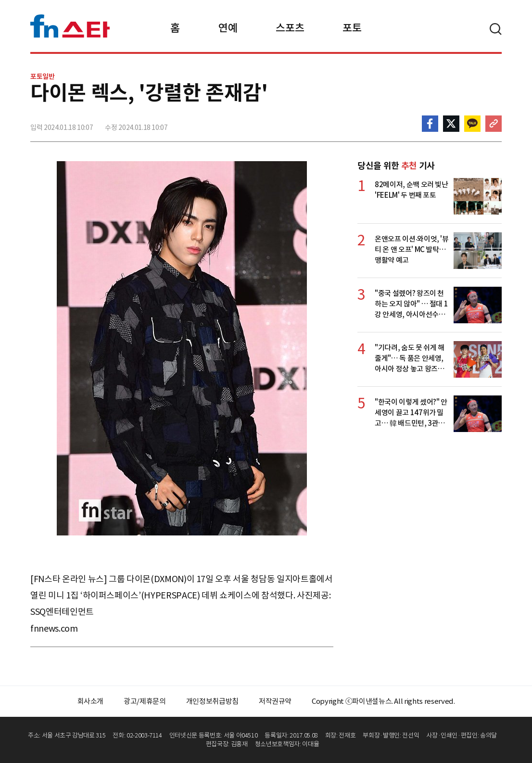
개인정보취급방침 (212, 701)
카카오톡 (472, 124)
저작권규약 (275, 701)
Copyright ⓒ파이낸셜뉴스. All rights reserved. (383, 701)
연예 (228, 28)
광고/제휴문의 (145, 701)
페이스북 (430, 124)
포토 (352, 28)
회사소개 (91, 701)
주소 (494, 124)
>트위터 (451, 124)
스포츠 (290, 28)
